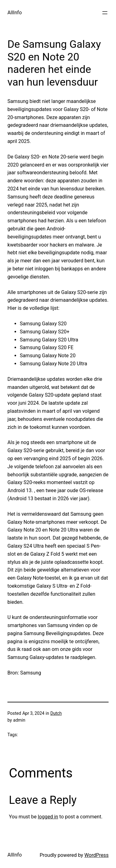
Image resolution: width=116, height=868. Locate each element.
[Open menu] (105, 13)
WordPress (97, 855)
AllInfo (15, 13)
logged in (48, 817)
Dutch (56, 713)
